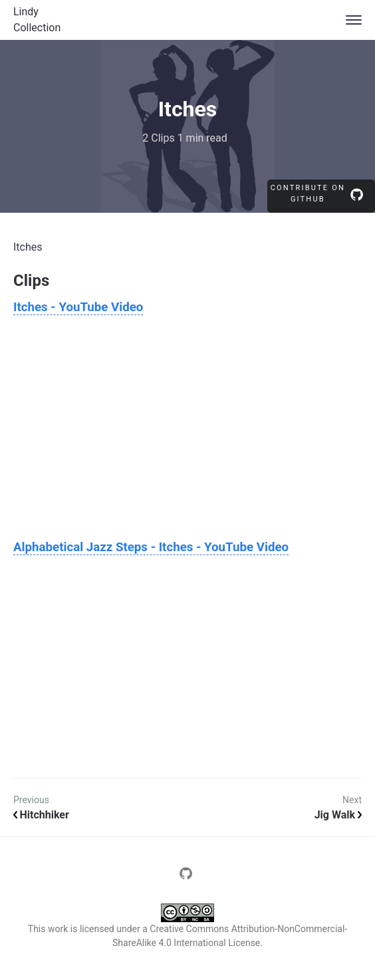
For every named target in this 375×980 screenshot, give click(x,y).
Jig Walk (338, 815)
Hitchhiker (41, 815)
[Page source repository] (187, 877)
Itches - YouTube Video (78, 307)
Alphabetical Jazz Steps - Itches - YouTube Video (151, 547)
